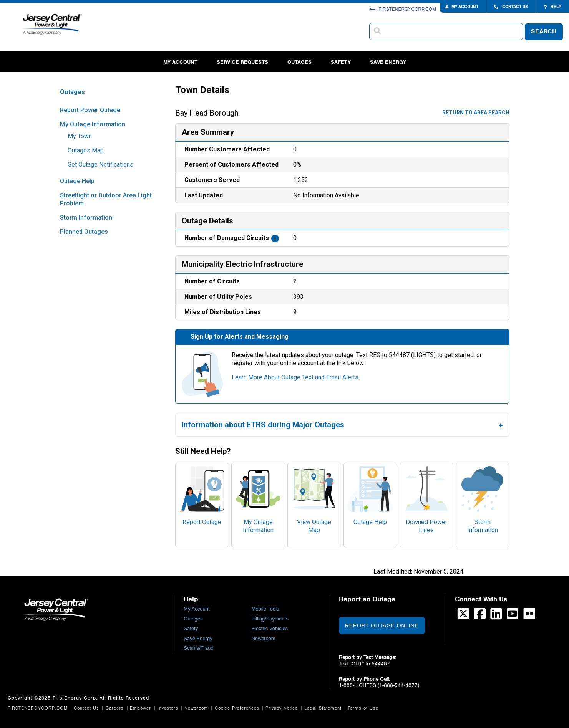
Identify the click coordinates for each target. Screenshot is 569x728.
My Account (180, 62)
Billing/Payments (270, 619)
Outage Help (77, 181)
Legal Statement (324, 708)
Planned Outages (84, 232)
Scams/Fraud (198, 648)
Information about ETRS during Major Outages (263, 425)
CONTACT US (511, 7)
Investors (169, 708)
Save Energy (388, 62)
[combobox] (446, 31)
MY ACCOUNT (465, 7)
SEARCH (544, 32)
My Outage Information (93, 124)
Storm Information (86, 218)
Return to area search (476, 113)
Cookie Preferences (238, 708)
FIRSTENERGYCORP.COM (403, 9)
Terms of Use (363, 708)
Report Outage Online (382, 625)
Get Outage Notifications (100, 165)
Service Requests (242, 62)
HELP (552, 7)
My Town (80, 136)
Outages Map (86, 150)
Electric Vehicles (270, 628)
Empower (141, 708)
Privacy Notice (283, 708)
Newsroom (264, 638)
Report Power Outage (90, 110)
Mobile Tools (265, 609)
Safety (341, 62)
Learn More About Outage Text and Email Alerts (295, 377)
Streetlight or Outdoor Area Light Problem (106, 199)
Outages (299, 62)
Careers (116, 708)
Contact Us (87, 708)
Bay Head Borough (207, 113)
